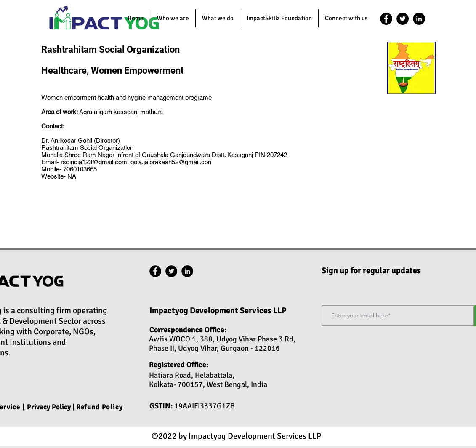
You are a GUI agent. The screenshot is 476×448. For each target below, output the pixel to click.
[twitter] (403, 19)
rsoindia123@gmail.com (94, 162)
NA (72, 176)
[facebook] (386, 19)
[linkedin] (419, 19)
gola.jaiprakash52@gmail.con (171, 162)
